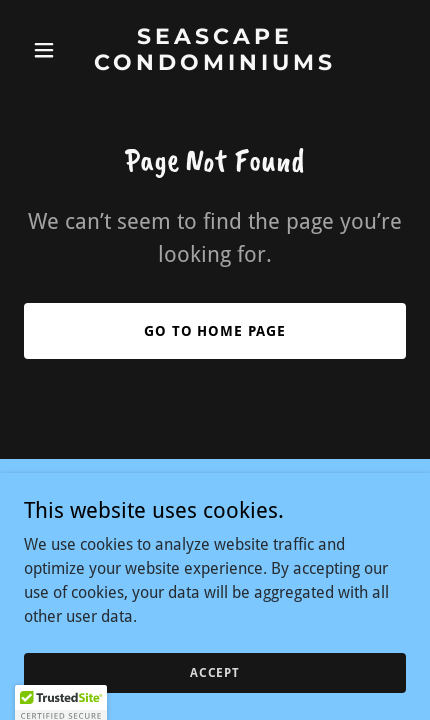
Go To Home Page (215, 331)
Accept (215, 672)
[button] (52, 50)
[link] (214, 64)
